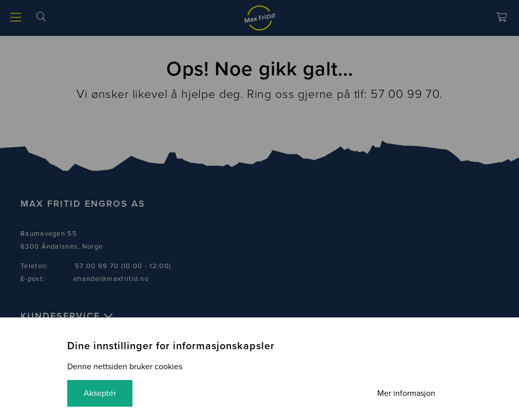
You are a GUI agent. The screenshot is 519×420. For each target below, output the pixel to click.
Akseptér (100, 393)
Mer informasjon (406, 393)
